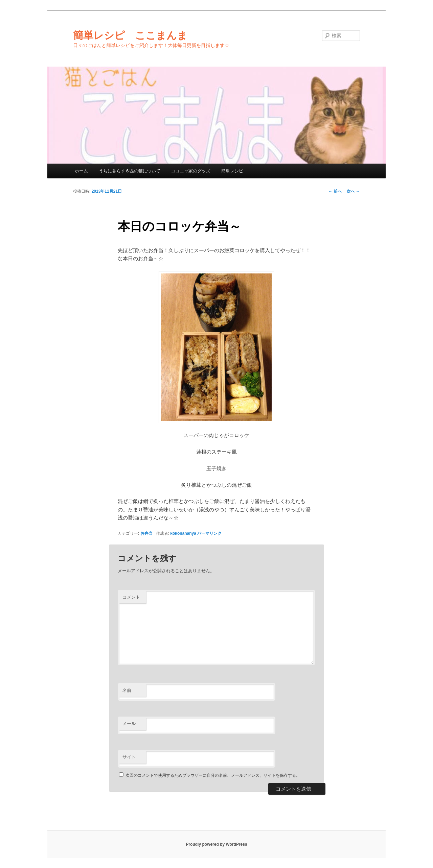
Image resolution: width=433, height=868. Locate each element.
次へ (353, 191)
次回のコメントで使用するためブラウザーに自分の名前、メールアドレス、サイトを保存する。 (213, 775)
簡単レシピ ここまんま (130, 35)
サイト (129, 757)
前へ (335, 191)
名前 (127, 690)
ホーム (81, 171)
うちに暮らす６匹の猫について (130, 171)
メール (129, 724)
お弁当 (146, 533)
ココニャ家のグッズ (191, 171)
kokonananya (183, 533)
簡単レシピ (232, 171)
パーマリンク (209, 533)
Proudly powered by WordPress (216, 844)
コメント (131, 597)
